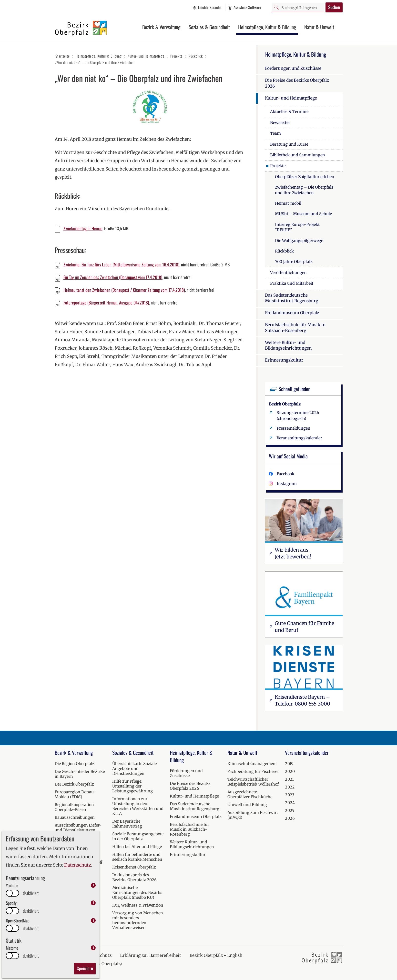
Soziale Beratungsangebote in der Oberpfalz (138, 836)
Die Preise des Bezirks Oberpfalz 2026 (297, 83)
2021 (289, 779)
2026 (290, 818)
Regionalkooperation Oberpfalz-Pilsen (74, 807)
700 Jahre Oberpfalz (294, 262)
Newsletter (280, 122)
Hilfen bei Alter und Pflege (137, 847)
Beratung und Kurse (289, 144)
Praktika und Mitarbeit (292, 283)
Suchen (334, 7)
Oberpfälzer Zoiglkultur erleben (305, 177)
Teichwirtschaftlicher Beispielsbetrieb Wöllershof (253, 782)
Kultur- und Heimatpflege (291, 98)
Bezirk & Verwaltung (161, 27)
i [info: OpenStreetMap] (93, 920)
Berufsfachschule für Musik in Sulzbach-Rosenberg (295, 328)
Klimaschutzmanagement (252, 764)
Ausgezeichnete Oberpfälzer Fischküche (250, 794)
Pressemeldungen (294, 428)
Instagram (287, 484)
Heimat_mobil (288, 203)
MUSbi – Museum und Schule (303, 214)
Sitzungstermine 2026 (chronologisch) (298, 415)
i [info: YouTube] (93, 885)
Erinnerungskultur (284, 360)
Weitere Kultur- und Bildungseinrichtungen (288, 345)
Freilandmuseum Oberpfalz (292, 313)
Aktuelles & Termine (289, 111)
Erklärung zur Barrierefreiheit (151, 955)
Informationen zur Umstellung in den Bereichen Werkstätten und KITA (138, 806)
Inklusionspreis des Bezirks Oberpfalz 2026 (134, 877)
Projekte (278, 166)
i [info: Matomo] (93, 948)
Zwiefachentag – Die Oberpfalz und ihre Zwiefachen (304, 190)
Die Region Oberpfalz (75, 764)
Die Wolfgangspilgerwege (299, 241)
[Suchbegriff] (298, 7)
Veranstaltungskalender (299, 438)
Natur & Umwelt (319, 27)
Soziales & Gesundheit (209, 27)
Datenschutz (78, 865)
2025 (290, 810)
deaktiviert (31, 893)
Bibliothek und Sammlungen (298, 155)
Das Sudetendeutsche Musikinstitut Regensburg (292, 298)
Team (275, 133)
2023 (290, 795)
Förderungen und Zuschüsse (293, 68)
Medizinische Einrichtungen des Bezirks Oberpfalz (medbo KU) (137, 892)
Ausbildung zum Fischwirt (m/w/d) (253, 815)
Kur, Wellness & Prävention (138, 905)
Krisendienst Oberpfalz (134, 867)
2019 (289, 764)
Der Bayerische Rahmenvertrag (127, 824)
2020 (290, 771)
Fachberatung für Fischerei (253, 771)
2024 (290, 803)
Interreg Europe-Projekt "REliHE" (297, 227)
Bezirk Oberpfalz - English (216, 955)
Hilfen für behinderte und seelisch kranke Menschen (137, 857)
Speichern (85, 968)
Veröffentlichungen (288, 273)
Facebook (285, 474)
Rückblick (284, 251)
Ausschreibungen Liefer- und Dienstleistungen (78, 828)
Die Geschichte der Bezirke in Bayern (80, 774)
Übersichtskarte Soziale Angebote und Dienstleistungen (134, 768)
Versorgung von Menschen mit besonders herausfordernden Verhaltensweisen (138, 920)
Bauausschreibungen (75, 817)
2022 (290, 787)
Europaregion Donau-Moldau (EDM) (75, 794)
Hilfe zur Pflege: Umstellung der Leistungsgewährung (132, 786)
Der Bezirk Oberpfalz (74, 784)
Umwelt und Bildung (247, 805)
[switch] (12, 893)
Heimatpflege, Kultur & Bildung (267, 27)
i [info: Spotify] (93, 903)
